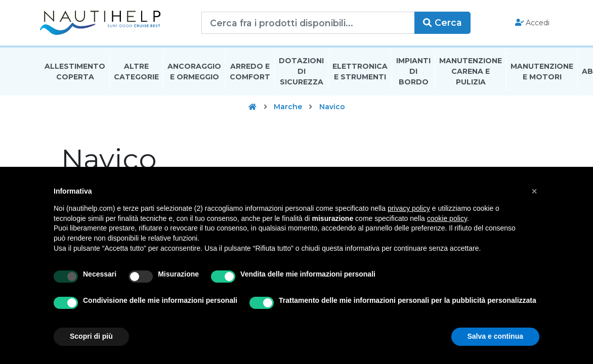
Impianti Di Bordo (413, 73)
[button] (534, 191)
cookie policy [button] (447, 218)
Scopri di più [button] (91, 336)
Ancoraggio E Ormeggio (194, 73)
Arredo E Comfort (250, 73)
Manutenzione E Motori (542, 73)
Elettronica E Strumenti (360, 73)
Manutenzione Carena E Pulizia (471, 73)
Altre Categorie (136, 73)
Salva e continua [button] (495, 336)
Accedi (532, 23)
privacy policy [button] (409, 208)
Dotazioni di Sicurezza (301, 73)
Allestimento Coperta (75, 73)
